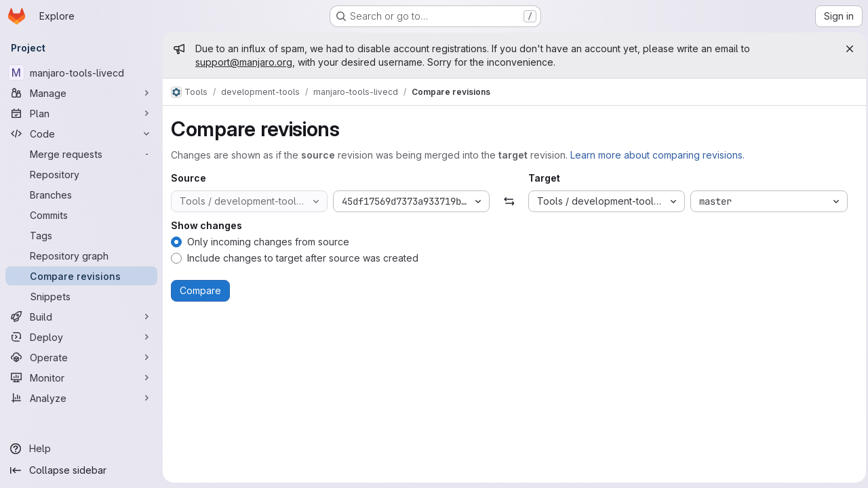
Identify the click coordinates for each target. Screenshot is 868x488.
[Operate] (81, 357)
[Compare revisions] (81, 276)
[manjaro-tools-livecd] (81, 73)
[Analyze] (81, 398)
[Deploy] (81, 337)
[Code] (81, 134)
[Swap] (508, 201)
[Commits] (81, 215)
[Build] (81, 317)
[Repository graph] (81, 256)
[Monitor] (81, 378)
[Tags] (81, 235)
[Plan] (81, 113)
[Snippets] (81, 296)
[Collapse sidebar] (81, 470)
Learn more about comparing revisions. (657, 155)
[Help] (81, 449)
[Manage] (81, 93)
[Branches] (81, 195)
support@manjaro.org (244, 62)
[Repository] (81, 174)
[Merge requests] (81, 154)
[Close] (846, 49)
